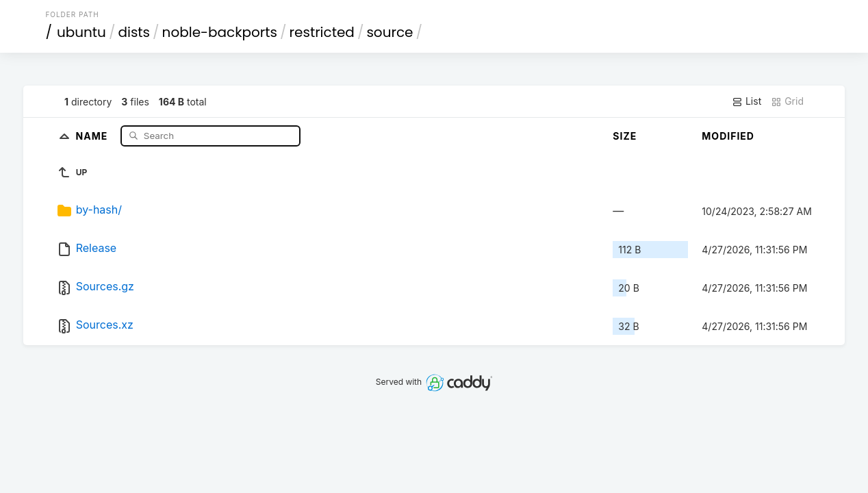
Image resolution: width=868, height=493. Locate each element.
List (746, 101)
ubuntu (81, 32)
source (390, 32)
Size (625, 136)
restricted (322, 32)
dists (134, 32)
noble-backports (220, 32)
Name (93, 135)
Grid (787, 101)
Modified (728, 136)
